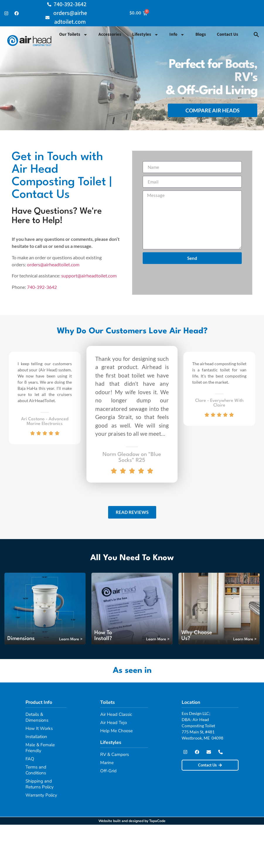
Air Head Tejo (114, 723)
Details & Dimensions (37, 717)
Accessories (110, 34)
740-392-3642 (42, 287)
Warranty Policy (41, 795)
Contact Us (228, 34)
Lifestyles (145, 35)
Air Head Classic (116, 714)
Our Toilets (73, 35)
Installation (36, 737)
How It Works (39, 728)
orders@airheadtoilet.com (53, 264)
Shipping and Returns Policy (40, 784)
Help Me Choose (116, 731)
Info (177, 35)
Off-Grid (108, 771)
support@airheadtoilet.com (89, 276)
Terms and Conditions (36, 770)
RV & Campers (115, 754)
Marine (107, 763)
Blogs (201, 34)
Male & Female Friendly (40, 748)
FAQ (30, 759)
